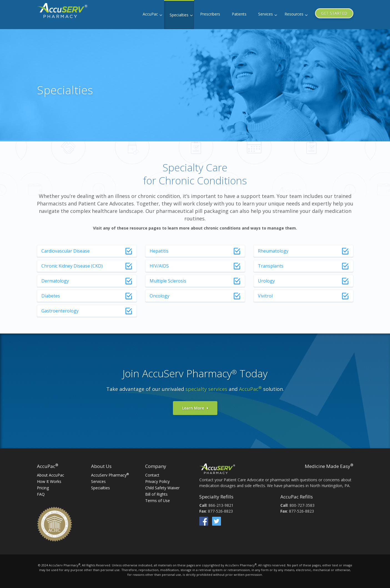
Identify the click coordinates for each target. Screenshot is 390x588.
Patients (239, 14)
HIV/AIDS (159, 266)
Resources (294, 14)
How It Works (49, 481)
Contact (152, 475)
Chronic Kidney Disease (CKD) (72, 266)
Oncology (159, 296)
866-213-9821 (221, 505)
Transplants (271, 266)
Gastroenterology (60, 311)
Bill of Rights (156, 494)
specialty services (206, 389)
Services (266, 14)
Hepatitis (159, 251)
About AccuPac (51, 475)
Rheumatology (273, 251)
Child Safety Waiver (162, 488)
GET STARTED (334, 13)
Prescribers (210, 14)
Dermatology (55, 281)
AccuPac (150, 14)
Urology (266, 281)
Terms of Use (158, 501)
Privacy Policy (157, 481)
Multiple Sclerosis (168, 281)
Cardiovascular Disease (66, 251)
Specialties (179, 15)
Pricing (43, 488)
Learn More (193, 408)
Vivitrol (265, 296)
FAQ (41, 494)
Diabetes (51, 296)
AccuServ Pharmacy (110, 475)
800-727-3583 (302, 505)
